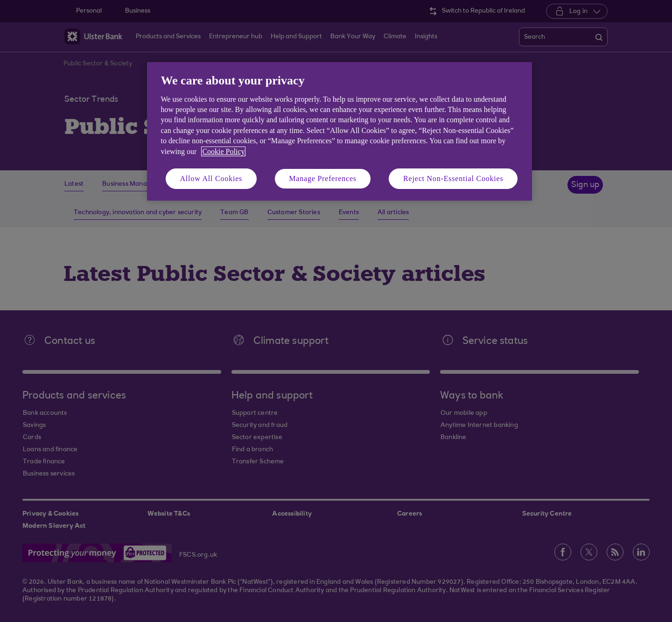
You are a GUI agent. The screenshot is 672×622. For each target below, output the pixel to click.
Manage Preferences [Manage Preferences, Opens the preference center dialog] (323, 178)
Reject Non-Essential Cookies (453, 178)
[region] (339, 131)
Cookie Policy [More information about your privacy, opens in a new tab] (223, 151)
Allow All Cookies (211, 178)
